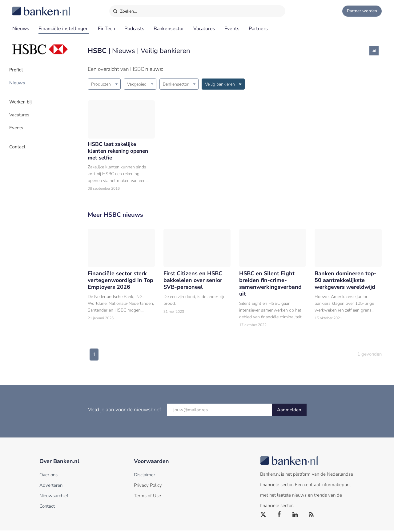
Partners (258, 29)
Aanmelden (289, 411)
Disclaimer (145, 476)
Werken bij (24, 99)
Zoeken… (125, 10)
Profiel (20, 69)
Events (232, 29)
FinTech (107, 29)
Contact (21, 140)
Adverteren (51, 487)
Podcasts (134, 29)
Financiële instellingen (64, 29)
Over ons (48, 476)
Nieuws (21, 29)
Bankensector (169, 29)
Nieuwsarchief (54, 497)
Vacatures (204, 29)
